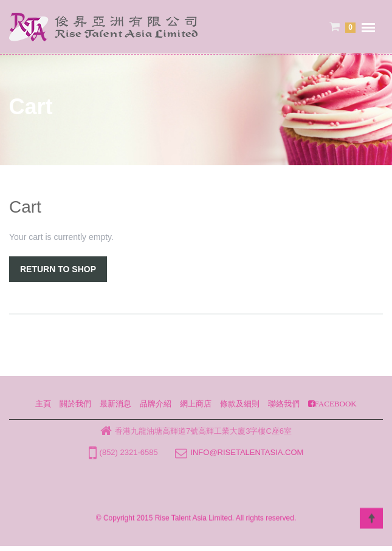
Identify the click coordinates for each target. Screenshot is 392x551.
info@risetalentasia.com (247, 452)
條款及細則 (240, 404)
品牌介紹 (156, 404)
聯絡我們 (284, 404)
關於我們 (75, 404)
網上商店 (196, 404)
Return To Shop (58, 269)
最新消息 (115, 404)
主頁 (43, 404)
